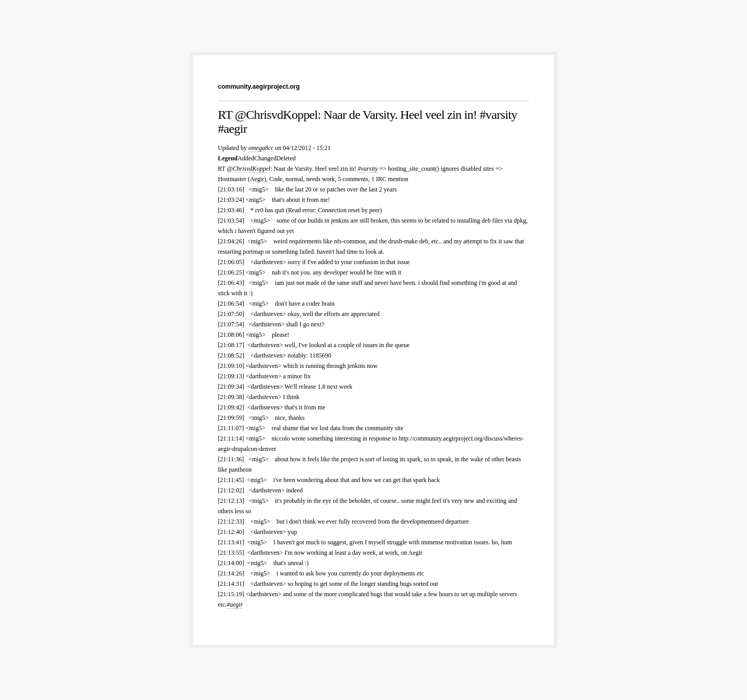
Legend (228, 158)
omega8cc (261, 148)
